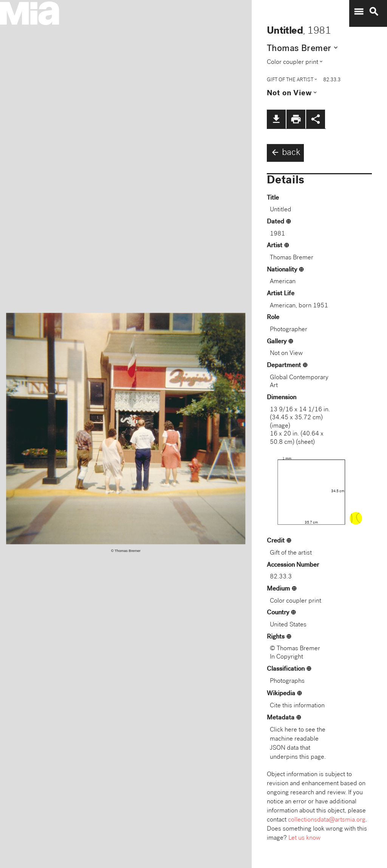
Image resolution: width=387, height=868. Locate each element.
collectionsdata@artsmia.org (327, 820)
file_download (276, 119)
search (374, 12)
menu (359, 12)
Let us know (304, 838)
